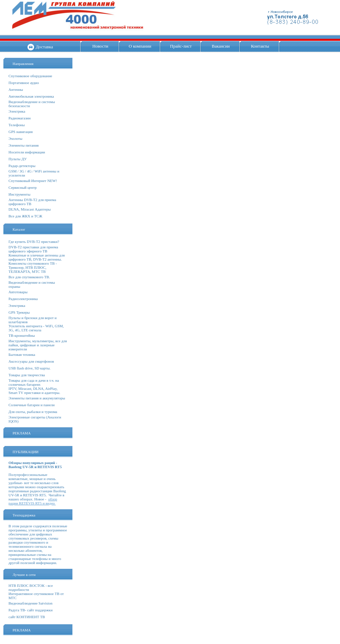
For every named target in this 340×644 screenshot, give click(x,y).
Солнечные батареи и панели (32, 405)
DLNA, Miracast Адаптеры (30, 209)
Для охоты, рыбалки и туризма (33, 412)
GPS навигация (21, 132)
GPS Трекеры (19, 312)
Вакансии (221, 46)
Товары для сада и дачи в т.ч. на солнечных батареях (34, 382)
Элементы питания (24, 145)
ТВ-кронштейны (22, 335)
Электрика (17, 111)
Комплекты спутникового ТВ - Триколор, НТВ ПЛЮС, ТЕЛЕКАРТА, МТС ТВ (33, 267)
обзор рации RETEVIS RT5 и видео (33, 501)
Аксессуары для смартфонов (31, 361)
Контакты (260, 46)
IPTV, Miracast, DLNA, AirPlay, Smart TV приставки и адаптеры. (34, 391)
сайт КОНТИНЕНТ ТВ (27, 617)
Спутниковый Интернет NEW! (33, 181)
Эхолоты (15, 138)
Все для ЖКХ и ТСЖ (25, 216)
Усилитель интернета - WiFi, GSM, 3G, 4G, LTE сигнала (36, 328)
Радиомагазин (20, 118)
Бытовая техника (22, 354)
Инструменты (19, 194)
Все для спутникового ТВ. (29, 277)
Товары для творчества (27, 375)
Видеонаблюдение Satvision (30, 603)
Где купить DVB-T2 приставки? (34, 242)
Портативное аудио (24, 83)
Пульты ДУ (18, 159)
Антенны (16, 89)
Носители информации (27, 152)
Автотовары (18, 292)
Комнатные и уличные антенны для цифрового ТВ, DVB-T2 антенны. (37, 257)
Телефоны (17, 125)
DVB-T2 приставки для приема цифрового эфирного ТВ (33, 249)
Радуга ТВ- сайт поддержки (31, 610)
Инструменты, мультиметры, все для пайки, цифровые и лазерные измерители (38, 345)
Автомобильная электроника (31, 96)
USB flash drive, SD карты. (30, 368)
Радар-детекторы (22, 166)
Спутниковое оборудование (30, 76)
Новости (100, 46)
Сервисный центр (23, 187)
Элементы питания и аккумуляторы (37, 398)
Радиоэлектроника (23, 299)
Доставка (44, 47)
